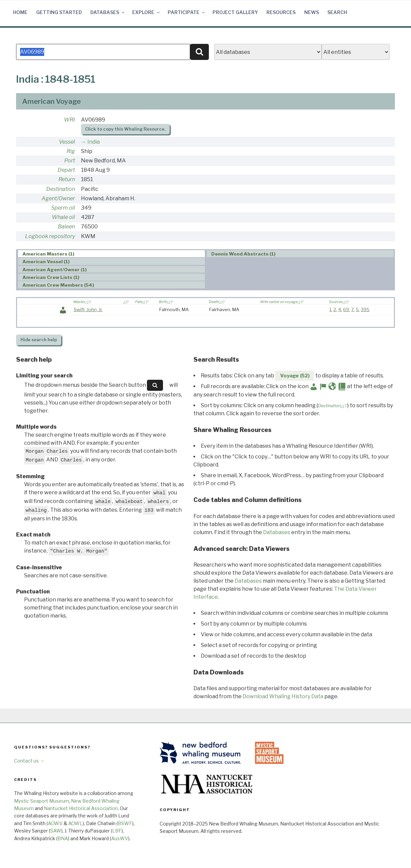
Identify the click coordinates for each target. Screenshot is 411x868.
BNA (63, 838)
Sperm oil (63, 208)
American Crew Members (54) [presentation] (58, 285)
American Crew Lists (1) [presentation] (51, 277)
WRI (69, 120)
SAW (56, 831)
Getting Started (59, 12)
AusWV (120, 838)
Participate (187, 12)
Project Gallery (235, 12)
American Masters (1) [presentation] (48, 254)
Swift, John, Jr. (88, 309)
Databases (108, 12)
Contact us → (29, 761)
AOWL (75, 823)
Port (70, 161)
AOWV (55, 823)
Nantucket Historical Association (81, 808)
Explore (146, 12)
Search (337, 12)
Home (20, 12)
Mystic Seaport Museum (42, 801)
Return (67, 179)
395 (365, 309)
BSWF (125, 823)
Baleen (66, 227)
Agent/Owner (58, 198)
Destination (61, 189)
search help (39, 340)
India (94, 142)
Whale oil (63, 217)
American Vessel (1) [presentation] (46, 262)
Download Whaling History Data (283, 696)
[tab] (111, 254)
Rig (71, 151)
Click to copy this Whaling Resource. (125, 129)
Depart (66, 170)
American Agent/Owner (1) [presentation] (55, 270)
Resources (281, 12)
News (312, 12)
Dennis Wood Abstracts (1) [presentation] (243, 254)
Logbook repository (50, 236)
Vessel (67, 142)
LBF (117, 831)
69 (346, 309)
